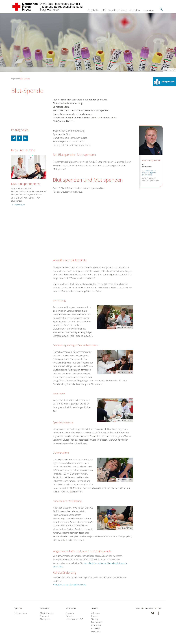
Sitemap (95, 619)
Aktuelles (70, 616)
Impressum (96, 625)
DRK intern (96, 631)
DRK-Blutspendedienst (26, 184)
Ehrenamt (44, 616)
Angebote (93, 10)
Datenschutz (97, 622)
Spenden (135, 10)
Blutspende (45, 619)
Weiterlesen (20, 205)
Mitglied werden (47, 613)
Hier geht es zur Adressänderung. (70, 584)
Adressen (95, 613)
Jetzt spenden (21, 613)
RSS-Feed (95, 628)
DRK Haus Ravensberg (114, 10)
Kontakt (95, 616)
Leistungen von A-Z (74, 619)
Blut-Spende (25, 79)
